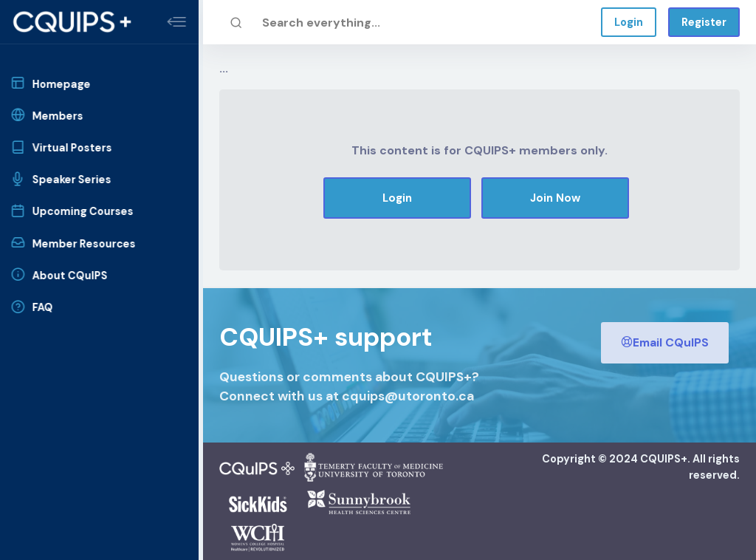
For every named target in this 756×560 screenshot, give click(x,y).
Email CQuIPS (665, 342)
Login (629, 22)
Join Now (555, 198)
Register (704, 22)
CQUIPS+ (664, 459)
